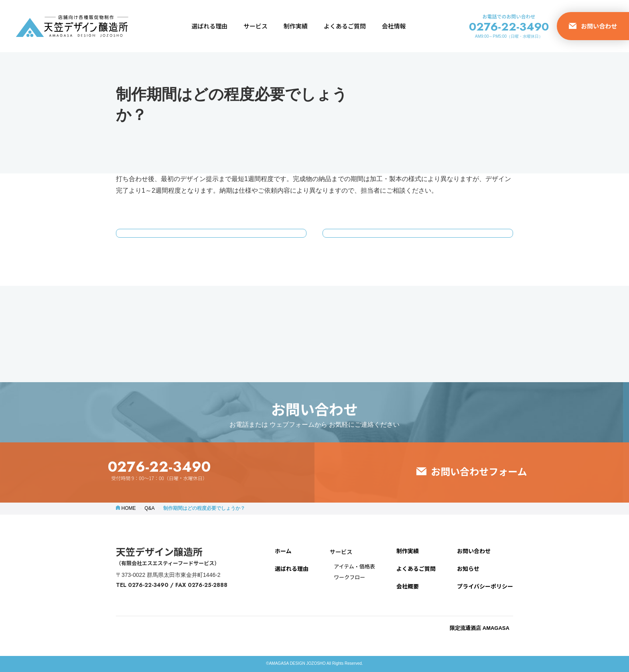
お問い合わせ (474, 551)
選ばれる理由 (209, 26)
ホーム (283, 551)
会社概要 (408, 586)
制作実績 (296, 26)
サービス (256, 26)
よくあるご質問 (345, 26)
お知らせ (468, 568)
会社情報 (394, 26)
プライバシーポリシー (485, 586)
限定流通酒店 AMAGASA (480, 628)
